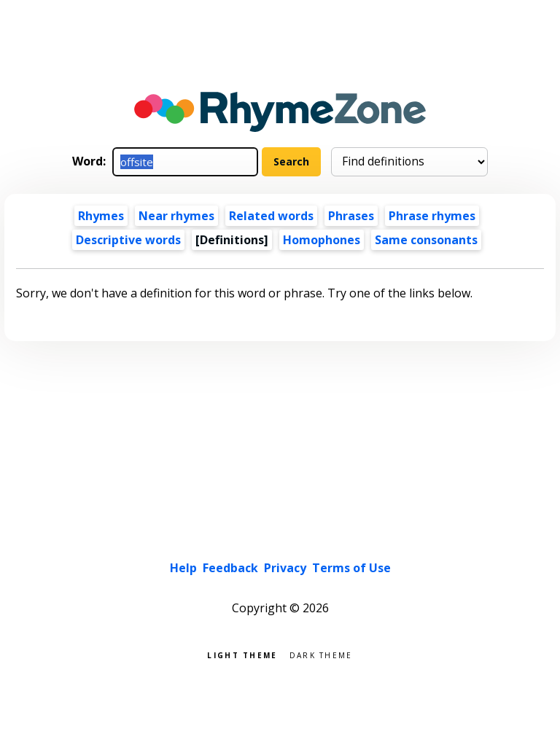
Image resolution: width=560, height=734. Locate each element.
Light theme (242, 654)
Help (183, 568)
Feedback (230, 568)
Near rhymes (176, 216)
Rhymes (101, 216)
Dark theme (321, 654)
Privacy (285, 568)
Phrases (351, 216)
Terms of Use (351, 568)
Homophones (322, 240)
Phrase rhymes (432, 216)
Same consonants (426, 240)
